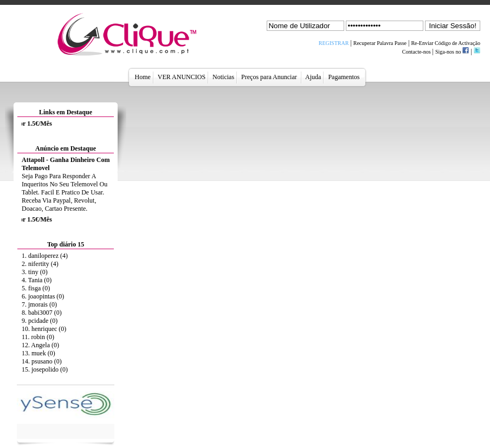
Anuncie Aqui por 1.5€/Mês (38, 124)
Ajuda (314, 77)
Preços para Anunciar (270, 77)
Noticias (223, 77)
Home (143, 77)
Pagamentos (344, 77)
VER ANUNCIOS (182, 77)
